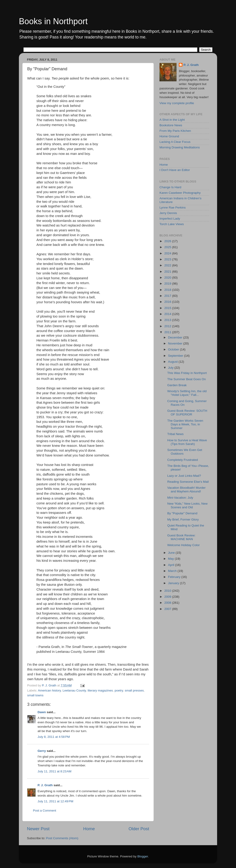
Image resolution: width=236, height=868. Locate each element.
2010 (168, 591)
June (172, 553)
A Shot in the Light (172, 120)
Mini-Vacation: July (180, 498)
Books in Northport (53, 21)
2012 (168, 326)
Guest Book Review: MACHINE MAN (181, 537)
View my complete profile (177, 103)
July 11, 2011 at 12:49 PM (55, 801)
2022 (168, 265)
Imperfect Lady (170, 219)
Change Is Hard (170, 187)
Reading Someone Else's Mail (188, 482)
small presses (134, 690)
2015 (168, 308)
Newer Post (38, 829)
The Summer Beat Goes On (187, 379)
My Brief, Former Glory (183, 519)
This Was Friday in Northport (187, 373)
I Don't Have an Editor (175, 170)
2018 (168, 290)
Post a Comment (45, 811)
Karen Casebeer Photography (180, 193)
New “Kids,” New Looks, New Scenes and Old (187, 505)
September (176, 356)
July (171, 368)
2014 (168, 314)
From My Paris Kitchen (175, 131)
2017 (168, 296)
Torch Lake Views (172, 224)
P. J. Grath (45, 785)
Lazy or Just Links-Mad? (184, 476)
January (174, 583)
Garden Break (177, 385)
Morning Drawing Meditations (180, 147)
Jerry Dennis (168, 213)
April (172, 565)
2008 (168, 603)
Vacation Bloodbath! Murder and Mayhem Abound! (186, 490)
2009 (168, 597)
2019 (168, 284)
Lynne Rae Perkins (173, 207)
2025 (168, 247)
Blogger (143, 856)
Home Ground (169, 136)
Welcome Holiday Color (184, 545)
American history (50, 690)
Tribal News (176, 434)
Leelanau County (74, 690)
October (174, 349)
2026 (168, 241)
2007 (168, 609)
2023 (168, 259)
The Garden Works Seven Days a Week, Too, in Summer (185, 424)
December (176, 337)
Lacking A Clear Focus (175, 142)
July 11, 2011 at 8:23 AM (55, 771)
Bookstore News (171, 125)
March (173, 571)
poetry (119, 690)
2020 (168, 278)
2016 (168, 302)
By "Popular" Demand (182, 513)
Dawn (42, 712)
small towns (35, 695)
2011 (168, 332)
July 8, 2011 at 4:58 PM (54, 737)
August (173, 362)
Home (89, 829)
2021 (168, 272)
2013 (168, 320)
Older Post (139, 829)
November (176, 343)
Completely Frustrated (183, 460)
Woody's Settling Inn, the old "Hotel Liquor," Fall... (187, 393)
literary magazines (100, 690)
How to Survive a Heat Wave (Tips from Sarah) (187, 442)
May (171, 559)
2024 (168, 253)
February (175, 577)
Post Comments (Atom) (62, 838)
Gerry (42, 751)
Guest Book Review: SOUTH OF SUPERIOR (187, 413)
